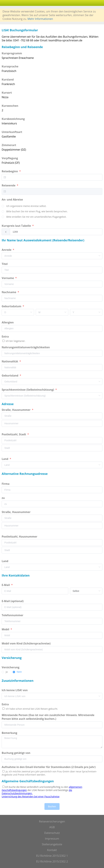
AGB (52, 827)
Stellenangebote (52, 844)
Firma (6, 484)
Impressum (52, 839)
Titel (5, 264)
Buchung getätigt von (17, 753)
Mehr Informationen (40, 19)
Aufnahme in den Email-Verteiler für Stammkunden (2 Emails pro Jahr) (49, 767)
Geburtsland (10, 376)
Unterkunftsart (12, 132)
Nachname (9, 292)
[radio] (24, 206)
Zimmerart (9, 145)
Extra (6, 337)
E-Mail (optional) (13, 601)
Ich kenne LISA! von (15, 690)
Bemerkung (10, 733)
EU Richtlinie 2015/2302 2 (52, 861)
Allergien (8, 322)
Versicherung (11, 667)
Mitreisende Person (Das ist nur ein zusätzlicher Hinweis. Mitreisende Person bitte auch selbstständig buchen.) (48, 717)
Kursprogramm (12, 53)
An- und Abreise (13, 200)
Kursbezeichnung (13, 119)
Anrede (7, 250)
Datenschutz (52, 833)
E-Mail (6, 585)
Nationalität (10, 361)
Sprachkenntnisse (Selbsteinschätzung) (28, 390)
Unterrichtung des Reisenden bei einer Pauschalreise (31, 796)
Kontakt (52, 850)
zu (4, 498)
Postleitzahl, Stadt (14, 434)
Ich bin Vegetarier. (15, 341)
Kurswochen (10, 106)
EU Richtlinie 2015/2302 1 (52, 856)
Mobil (6, 629)
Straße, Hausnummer (16, 410)
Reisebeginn (10, 171)
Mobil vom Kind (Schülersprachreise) (27, 643)
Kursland (8, 80)
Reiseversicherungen (52, 821)
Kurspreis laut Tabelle (17, 226)
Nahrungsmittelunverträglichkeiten (26, 347)
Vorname (8, 278)
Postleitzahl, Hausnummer (20, 537)
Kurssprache (10, 66)
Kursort (7, 93)
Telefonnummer (13, 615)
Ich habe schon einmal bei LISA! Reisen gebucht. (31, 709)
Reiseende (9, 185)
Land (5, 459)
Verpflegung (10, 158)
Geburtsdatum (12, 306)
